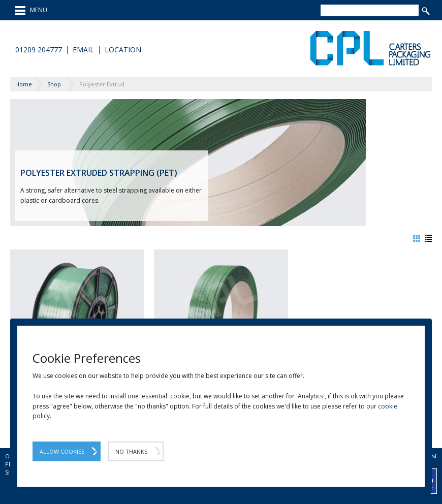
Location (123, 50)
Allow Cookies (62, 451)
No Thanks (131, 451)
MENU (31, 11)
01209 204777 (39, 50)
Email (83, 50)
